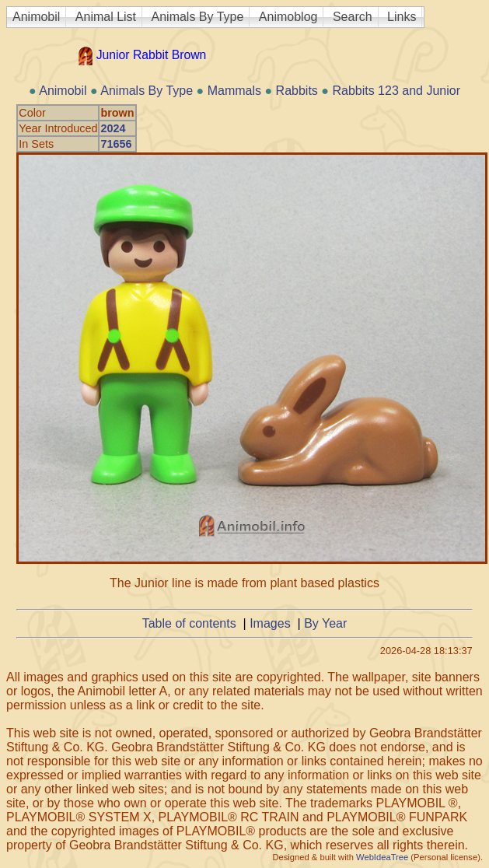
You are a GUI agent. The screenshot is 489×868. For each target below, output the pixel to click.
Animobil (36, 17)
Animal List (106, 17)
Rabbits (297, 91)
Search (353, 17)
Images (270, 623)
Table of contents (189, 623)
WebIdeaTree (382, 857)
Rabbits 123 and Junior (396, 91)
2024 (113, 128)
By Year (325, 623)
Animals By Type (198, 17)
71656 (116, 144)
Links (402, 17)
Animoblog (288, 17)
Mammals (234, 91)
